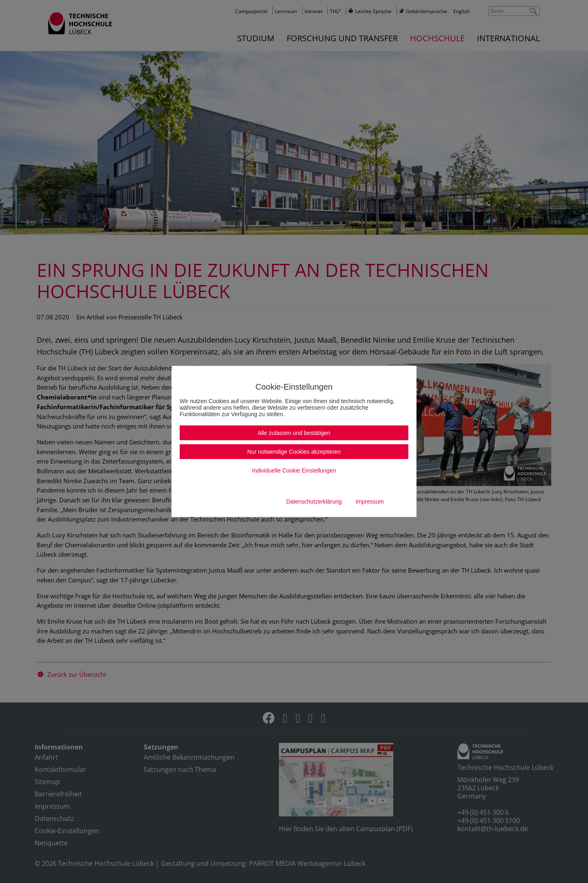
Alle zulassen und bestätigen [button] (294, 433)
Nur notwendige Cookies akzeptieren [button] (294, 452)
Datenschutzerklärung (314, 502)
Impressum (370, 502)
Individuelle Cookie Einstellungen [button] (294, 470)
